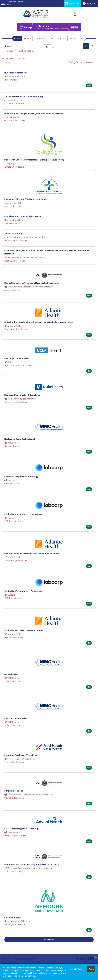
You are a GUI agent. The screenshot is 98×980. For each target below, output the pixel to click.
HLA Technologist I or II (16, 73)
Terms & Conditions (25, 958)
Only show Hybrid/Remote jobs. (21, 51)
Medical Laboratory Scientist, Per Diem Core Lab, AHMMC (32, 553)
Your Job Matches (58, 38)
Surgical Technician (14, 791)
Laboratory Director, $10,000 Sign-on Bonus (26, 199)
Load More (49, 940)
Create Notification (85, 62)
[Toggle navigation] (75, 14)
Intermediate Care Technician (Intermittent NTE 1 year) (32, 864)
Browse (27, 38)
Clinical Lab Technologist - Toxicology (23, 514)
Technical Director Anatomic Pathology (24, 96)
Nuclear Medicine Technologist (20, 439)
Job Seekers (72, 3)
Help (7, 958)
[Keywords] (23, 46)
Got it (91, 969)
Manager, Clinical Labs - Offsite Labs (22, 395)
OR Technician (11, 674)
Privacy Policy (10, 962)
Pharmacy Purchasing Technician (21, 755)
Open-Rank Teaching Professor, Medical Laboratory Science (34, 113)
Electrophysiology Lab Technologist (22, 829)
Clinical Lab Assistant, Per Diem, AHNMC (24, 630)
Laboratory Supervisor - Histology (21, 476)
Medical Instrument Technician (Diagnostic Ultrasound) (32, 283)
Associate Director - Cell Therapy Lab (23, 216)
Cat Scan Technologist (16, 718)
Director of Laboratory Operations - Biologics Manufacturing (34, 160)
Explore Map (40, 38)
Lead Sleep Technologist (17, 358)
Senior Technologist (14, 233)
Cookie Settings (78, 969)
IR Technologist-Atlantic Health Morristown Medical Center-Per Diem (39, 322)
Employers (89, 3)
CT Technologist (13, 917)
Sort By (7, 62)
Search (17, 38)
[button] (92, 46)
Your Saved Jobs (77, 38)
